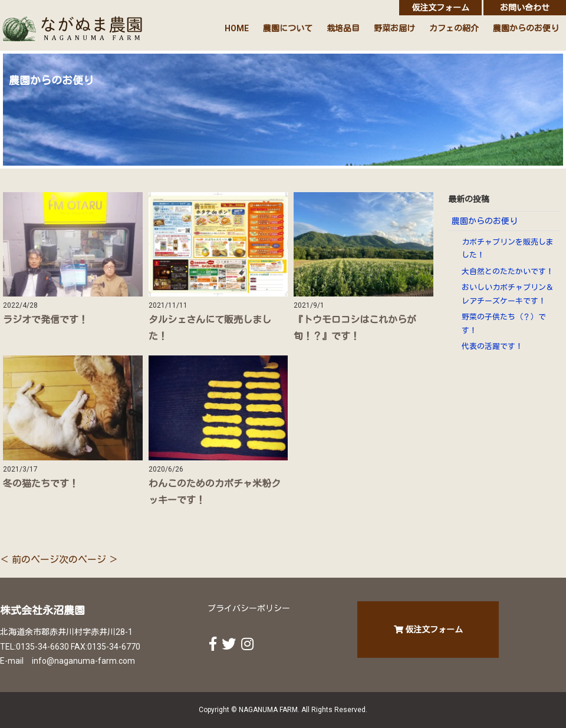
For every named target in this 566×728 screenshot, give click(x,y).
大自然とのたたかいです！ (508, 271)
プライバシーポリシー (249, 608)
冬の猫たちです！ (41, 484)
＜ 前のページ (29, 560)
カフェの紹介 (454, 28)
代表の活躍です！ (492, 346)
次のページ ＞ (88, 560)
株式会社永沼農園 (42, 610)
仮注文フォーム (440, 8)
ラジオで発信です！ (45, 320)
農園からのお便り (526, 28)
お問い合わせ (525, 8)
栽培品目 (343, 28)
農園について (288, 28)
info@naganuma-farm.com (83, 661)
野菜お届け (394, 28)
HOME (237, 28)
